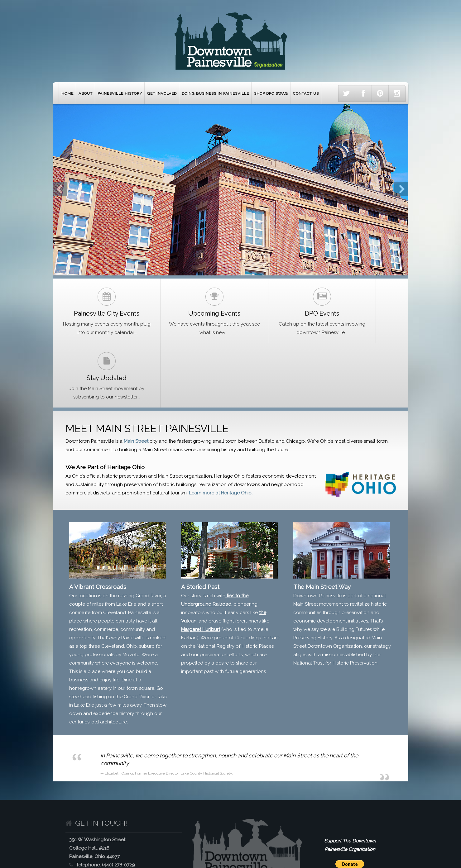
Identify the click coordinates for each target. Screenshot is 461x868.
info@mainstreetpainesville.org (125, 817)
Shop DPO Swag (271, 93)
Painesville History (120, 93)
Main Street (136, 385)
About (86, 93)
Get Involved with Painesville (196, 843)
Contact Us (306, 93)
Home (67, 93)
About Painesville (95, 843)
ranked (158, 582)
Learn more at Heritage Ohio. (221, 437)
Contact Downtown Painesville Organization (345, 843)
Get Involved (162, 93)
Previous (60, 189)
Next (401, 189)
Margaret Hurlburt (201, 573)
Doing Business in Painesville (215, 93)
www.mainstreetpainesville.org (130, 826)
